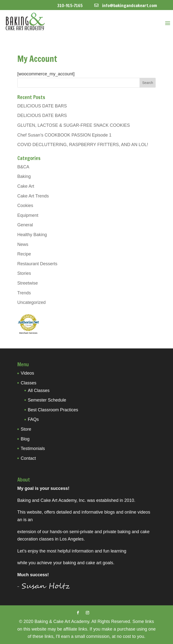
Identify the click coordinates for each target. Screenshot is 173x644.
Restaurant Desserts (37, 264)
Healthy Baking (32, 235)
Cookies (25, 206)
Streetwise (28, 283)
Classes (29, 383)
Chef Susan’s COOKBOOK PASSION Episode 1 (65, 135)
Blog (25, 439)
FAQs (33, 419)
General (25, 225)
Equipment (28, 215)
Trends (24, 293)
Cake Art (26, 186)
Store (26, 429)
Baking (24, 176)
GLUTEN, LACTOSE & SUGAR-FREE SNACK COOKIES (74, 125)
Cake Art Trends (33, 196)
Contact (28, 458)
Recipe (24, 254)
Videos (27, 373)
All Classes (39, 391)
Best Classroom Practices (53, 410)
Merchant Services (28, 333)
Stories (24, 273)
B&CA (23, 167)
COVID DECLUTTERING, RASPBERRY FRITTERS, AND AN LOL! (83, 145)
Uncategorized (32, 302)
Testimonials (33, 448)
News (23, 244)
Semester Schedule (47, 400)
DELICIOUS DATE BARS (42, 106)
